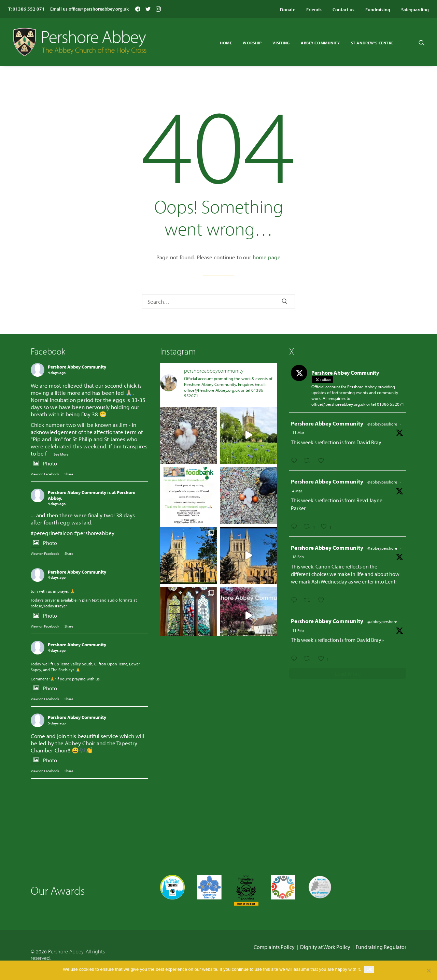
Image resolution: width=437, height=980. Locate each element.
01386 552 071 (29, 9)
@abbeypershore (382, 424)
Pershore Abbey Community (77, 367)
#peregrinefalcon (52, 533)
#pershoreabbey (94, 533)
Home (226, 43)
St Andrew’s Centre (372, 43)
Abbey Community (320, 43)
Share (69, 474)
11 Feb (298, 630)
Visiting (281, 43)
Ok (369, 969)
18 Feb (298, 557)
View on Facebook (45, 474)
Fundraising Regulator (381, 947)
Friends (314, 10)
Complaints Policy (274, 947)
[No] (428, 970)
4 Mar (297, 491)
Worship (252, 43)
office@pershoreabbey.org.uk (99, 9)
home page (267, 257)
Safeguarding (415, 10)
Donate (288, 10)
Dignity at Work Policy (325, 947)
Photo (44, 463)
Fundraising (378, 10)
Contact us (343, 10)
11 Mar (298, 433)
